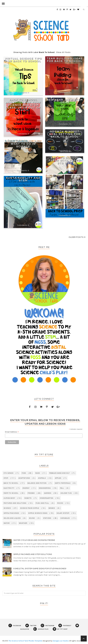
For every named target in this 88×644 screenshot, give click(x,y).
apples (58, 478)
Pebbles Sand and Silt (59, 473)
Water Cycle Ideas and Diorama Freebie (34, 540)
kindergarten (47, 498)
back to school (11, 483)
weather (23, 523)
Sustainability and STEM (23, 179)
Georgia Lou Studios (61, 641)
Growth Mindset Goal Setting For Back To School (65, 134)
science (7, 508)
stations (47, 518)
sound (32, 518)
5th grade (9, 473)
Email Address (12, 432)
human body (9, 498)
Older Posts (76, 237)
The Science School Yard (18, 641)
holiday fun (66, 493)
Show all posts (63, 52)
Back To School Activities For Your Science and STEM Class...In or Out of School (23, 105)
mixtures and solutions (15, 503)
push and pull (42, 503)
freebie (31, 493)
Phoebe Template (35, 641)
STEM (6, 478)
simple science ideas (38, 513)
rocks (60, 503)
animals (42, 478)
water (7, 523)
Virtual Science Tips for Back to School (23, 60)
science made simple (30, 508)
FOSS (24, 473)
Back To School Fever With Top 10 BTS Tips (65, 161)
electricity (9, 488)
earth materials (63, 483)
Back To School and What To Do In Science (23, 144)
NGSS (38, 473)
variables (65, 518)
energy (26, 488)
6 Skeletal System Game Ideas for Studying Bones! (40, 569)
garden (48, 493)
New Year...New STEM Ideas (65, 101)
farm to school (11, 493)
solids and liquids (12, 518)
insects (28, 498)
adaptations (24, 478)
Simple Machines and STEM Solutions (33, 554)
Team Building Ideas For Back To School (65, 60)
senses (52, 508)
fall (62, 488)
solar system (63, 513)
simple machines (11, 513)
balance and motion (37, 483)
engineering (45, 488)
